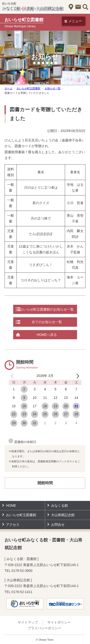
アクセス (71, 7)
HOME (11, 506)
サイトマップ (28, 622)
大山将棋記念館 (63, 515)
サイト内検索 (85, 7)
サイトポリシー (59, 622)
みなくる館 (60, 506)
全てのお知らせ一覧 (47, 322)
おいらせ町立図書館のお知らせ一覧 (47, 309)
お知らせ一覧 (53, 88)
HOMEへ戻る (47, 335)
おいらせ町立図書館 (28, 88)
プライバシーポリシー (44, 628)
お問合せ (78, 7)
